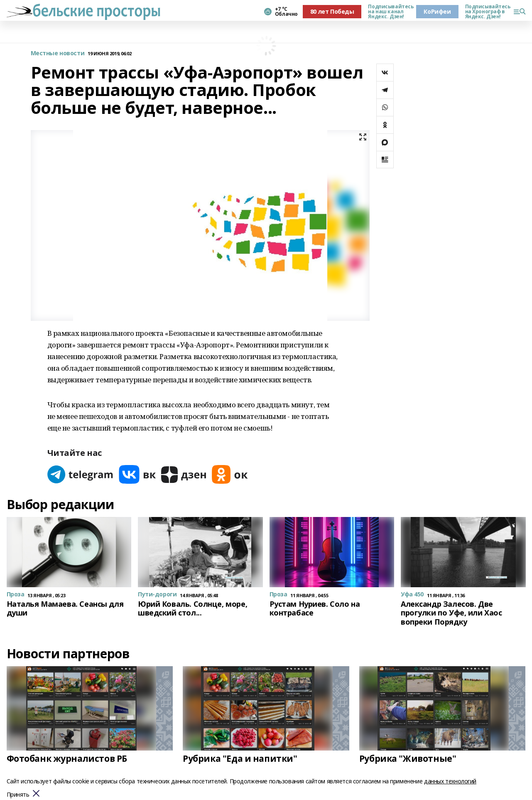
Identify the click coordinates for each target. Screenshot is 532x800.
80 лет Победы (332, 11)
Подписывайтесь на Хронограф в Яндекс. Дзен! (486, 12)
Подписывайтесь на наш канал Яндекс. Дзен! (389, 12)
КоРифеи (437, 11)
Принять (18, 795)
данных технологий (450, 781)
